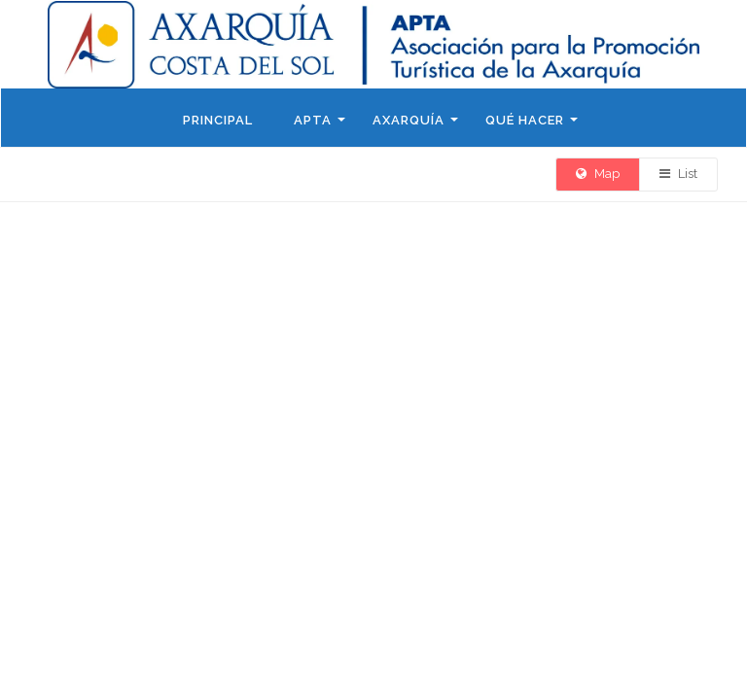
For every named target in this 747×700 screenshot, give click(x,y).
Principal (218, 120)
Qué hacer (525, 120)
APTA (313, 120)
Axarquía (409, 120)
